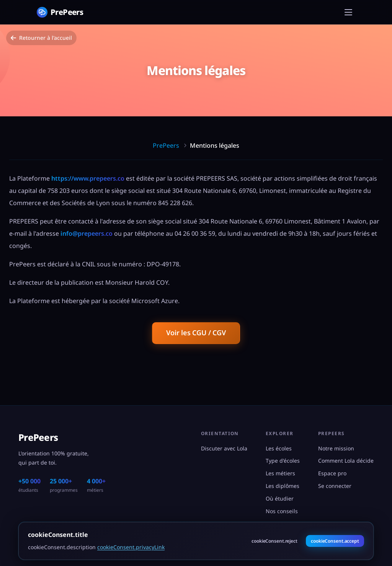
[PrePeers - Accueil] (60, 12)
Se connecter (335, 486)
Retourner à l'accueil (41, 38)
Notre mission (336, 448)
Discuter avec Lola (224, 448)
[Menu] (348, 12)
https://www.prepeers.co (88, 178)
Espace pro (332, 473)
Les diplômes (283, 486)
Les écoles (279, 448)
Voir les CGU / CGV (196, 333)
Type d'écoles (283, 461)
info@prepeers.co (87, 233)
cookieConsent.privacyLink (131, 547)
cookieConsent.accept (335, 541)
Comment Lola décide (346, 461)
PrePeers (166, 145)
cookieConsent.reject (274, 541)
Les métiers (280, 473)
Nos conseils (282, 511)
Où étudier (280, 498)
